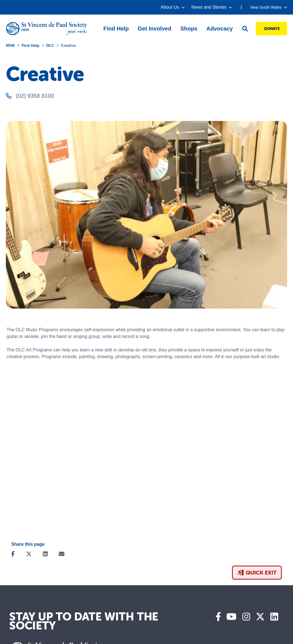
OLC (50, 45)
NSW (10, 45)
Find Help (31, 45)
